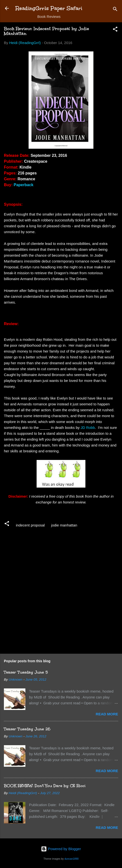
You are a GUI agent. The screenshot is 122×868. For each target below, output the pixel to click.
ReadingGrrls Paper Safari (49, 8)
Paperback (24, 185)
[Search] (115, 10)
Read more (107, 714)
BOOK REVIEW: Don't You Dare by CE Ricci (45, 786)
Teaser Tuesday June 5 (26, 672)
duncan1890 (71, 859)
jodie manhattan (64, 525)
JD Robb (88, 428)
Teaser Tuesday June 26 (27, 729)
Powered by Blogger (61, 849)
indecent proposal (30, 525)
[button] (115, 30)
